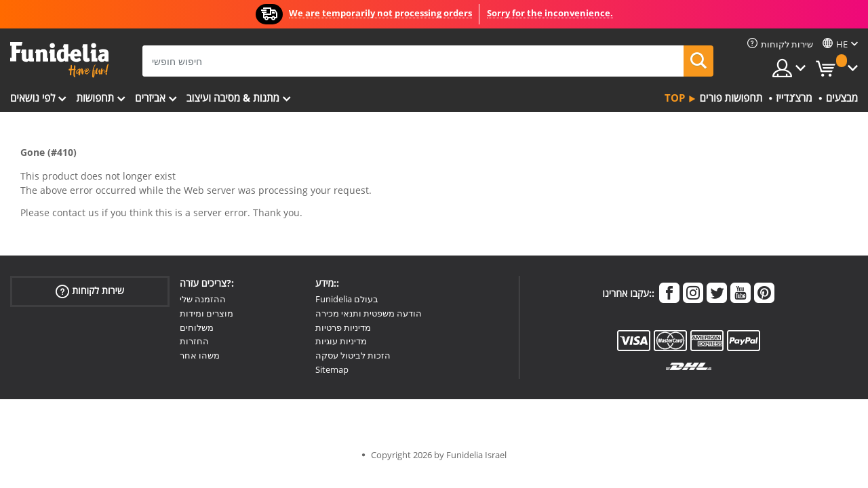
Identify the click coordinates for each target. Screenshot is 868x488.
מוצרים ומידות (206, 313)
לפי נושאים (33, 98)
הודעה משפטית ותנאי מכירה (369, 313)
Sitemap (332, 369)
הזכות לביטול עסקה (353, 355)
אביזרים (150, 98)
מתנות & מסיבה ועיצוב (233, 98)
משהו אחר (200, 355)
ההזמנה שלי (203, 299)
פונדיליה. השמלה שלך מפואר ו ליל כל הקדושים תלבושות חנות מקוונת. (59, 60)
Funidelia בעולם (347, 299)
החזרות (194, 341)
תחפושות (95, 98)
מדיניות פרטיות (343, 327)
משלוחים (197, 327)
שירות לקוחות (90, 291)
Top (675, 98)
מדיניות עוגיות (341, 341)
